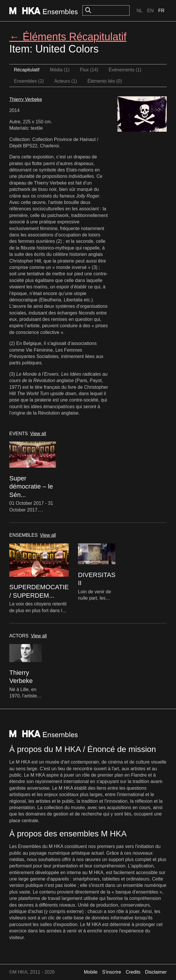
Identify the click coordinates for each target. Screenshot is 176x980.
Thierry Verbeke (26, 99)
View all (38, 434)
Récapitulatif (27, 70)
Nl (139, 11)
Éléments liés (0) (105, 81)
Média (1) (60, 70)
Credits (133, 972)
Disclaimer (156, 972)
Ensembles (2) (29, 81)
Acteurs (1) (66, 81)
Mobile (91, 972)
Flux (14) (89, 70)
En (150, 11)
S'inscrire (111, 972)
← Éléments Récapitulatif (68, 37)
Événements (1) (125, 70)
